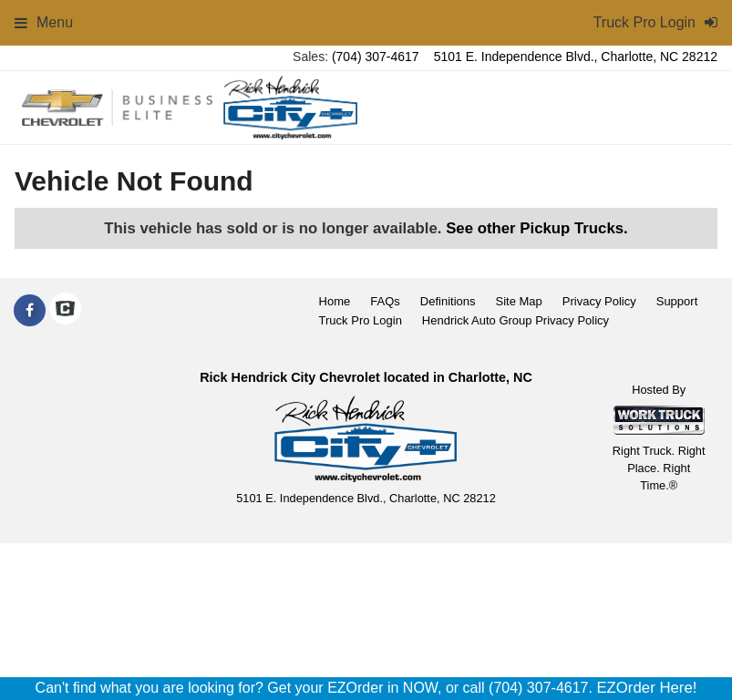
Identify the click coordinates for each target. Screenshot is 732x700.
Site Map (518, 301)
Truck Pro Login (361, 320)
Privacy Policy (599, 301)
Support (677, 301)
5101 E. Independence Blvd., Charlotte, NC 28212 (576, 57)
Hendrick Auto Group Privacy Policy (515, 320)
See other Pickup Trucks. (537, 228)
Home (335, 301)
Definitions (448, 301)
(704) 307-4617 (376, 57)
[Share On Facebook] (30, 311)
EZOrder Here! (646, 688)
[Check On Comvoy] (65, 311)
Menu (44, 22)
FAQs (385, 301)
